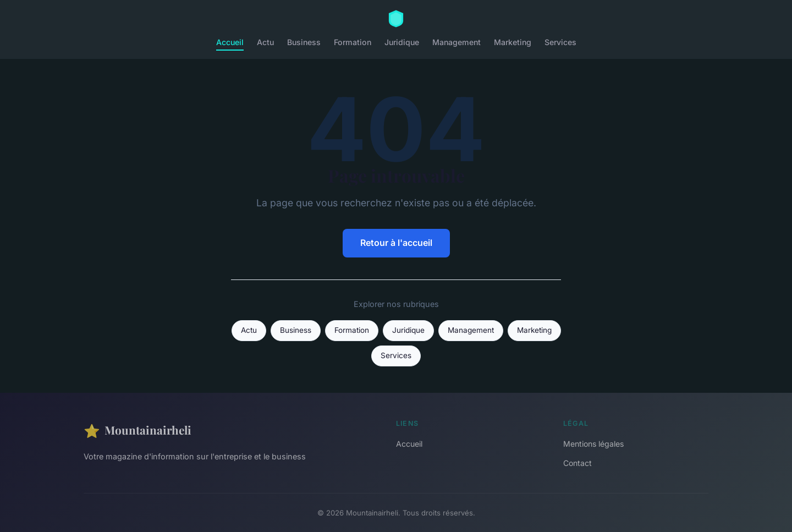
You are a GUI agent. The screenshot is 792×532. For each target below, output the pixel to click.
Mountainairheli (137, 430)
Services (560, 42)
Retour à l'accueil (396, 243)
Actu (265, 42)
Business (304, 42)
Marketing (513, 42)
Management (457, 42)
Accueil (230, 42)
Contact (577, 463)
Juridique (402, 42)
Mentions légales (593, 444)
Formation (353, 42)
